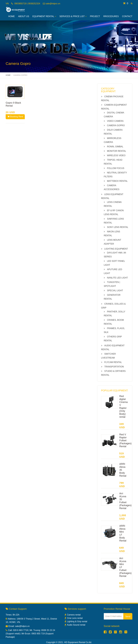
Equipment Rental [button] (44, 16)
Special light (115, 291)
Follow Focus (116, 168)
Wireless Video (116, 155)
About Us (24, 16)
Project (95, 16)
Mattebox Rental (117, 181)
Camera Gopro (116, 125)
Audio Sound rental (75, 625)
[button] (132, 3)
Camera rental (73, 615)
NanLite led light (117, 278)
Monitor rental (117, 151)
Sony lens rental (118, 227)
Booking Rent (15, 117)
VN (7, 4)
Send (128, 616)
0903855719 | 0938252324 (27, 4)
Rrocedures (111, 16)
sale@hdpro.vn (53, 4)
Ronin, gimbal (115, 147)
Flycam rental (113, 362)
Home (11, 16)
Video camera (115, 121)
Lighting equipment (116, 249)
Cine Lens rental (74, 618)
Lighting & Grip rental (76, 621)
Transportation (114, 367)
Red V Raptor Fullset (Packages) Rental (125, 440)
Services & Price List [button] (73, 16)
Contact (127, 16)
